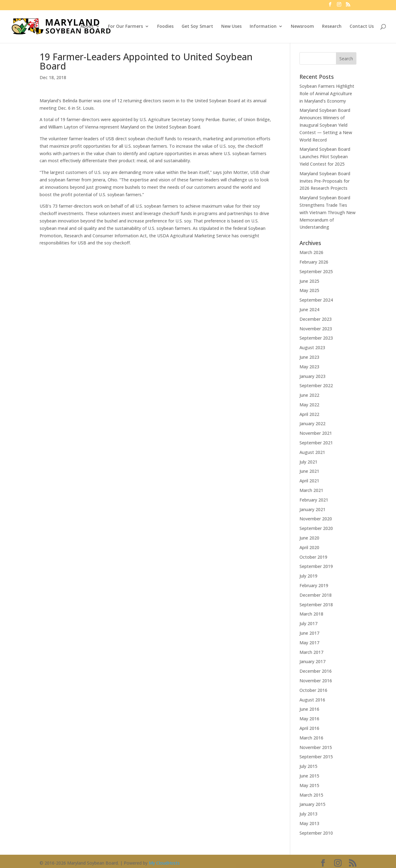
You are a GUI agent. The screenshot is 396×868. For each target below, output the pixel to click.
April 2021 (309, 481)
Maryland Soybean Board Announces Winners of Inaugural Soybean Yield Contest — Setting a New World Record (326, 125)
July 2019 (308, 576)
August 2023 (312, 347)
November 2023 (316, 329)
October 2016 (313, 690)
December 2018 (316, 595)
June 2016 (309, 709)
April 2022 (309, 414)
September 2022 (316, 385)
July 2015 (308, 766)
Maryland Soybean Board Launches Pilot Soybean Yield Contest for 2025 (325, 157)
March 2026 (311, 252)
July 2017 (308, 623)
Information (263, 27)
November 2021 (316, 433)
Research (332, 27)
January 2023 (312, 376)
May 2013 (309, 823)
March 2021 (311, 490)
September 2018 (316, 605)
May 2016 (309, 719)
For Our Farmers (125, 27)
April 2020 (309, 547)
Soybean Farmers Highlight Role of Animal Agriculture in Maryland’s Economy (327, 93)
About (87, 27)
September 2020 (316, 528)
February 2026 (314, 262)
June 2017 (309, 633)
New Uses (231, 27)
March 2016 (311, 738)
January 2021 (312, 509)
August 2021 (312, 452)
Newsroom (302, 27)
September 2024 (316, 300)
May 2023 (309, 367)
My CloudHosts (164, 863)
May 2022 (309, 405)
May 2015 (309, 785)
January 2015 (312, 804)
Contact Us (362, 27)
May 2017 (309, 643)
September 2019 (316, 566)
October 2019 (313, 557)
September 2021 (316, 443)
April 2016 (309, 728)
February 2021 (314, 500)
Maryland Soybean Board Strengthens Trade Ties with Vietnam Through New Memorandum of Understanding (327, 212)
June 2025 (309, 281)
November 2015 (316, 747)
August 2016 (312, 700)
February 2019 (314, 585)
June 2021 (309, 471)
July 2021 (308, 462)
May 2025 (309, 290)
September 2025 (316, 271)
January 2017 (312, 661)
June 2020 (309, 538)
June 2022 (309, 395)
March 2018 (311, 614)
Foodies (165, 27)
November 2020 (316, 519)
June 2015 (309, 776)
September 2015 (316, 757)
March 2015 (311, 795)
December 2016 (316, 671)
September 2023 (316, 338)
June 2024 (309, 309)
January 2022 (312, 423)
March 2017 (311, 652)
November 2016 (316, 681)
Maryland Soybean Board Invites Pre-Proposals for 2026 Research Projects (325, 181)
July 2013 (308, 814)
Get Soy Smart (197, 27)
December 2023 (316, 319)
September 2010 (316, 833)
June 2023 (309, 357)
